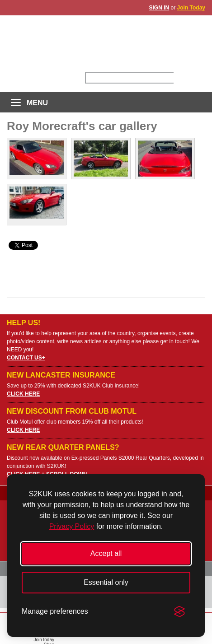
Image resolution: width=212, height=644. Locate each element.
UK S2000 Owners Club (106, 40)
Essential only (106, 582)
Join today (44, 640)
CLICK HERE (23, 394)
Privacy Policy (72, 526)
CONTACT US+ (26, 358)
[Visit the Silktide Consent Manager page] (179, 611)
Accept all (106, 553)
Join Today (191, 8)
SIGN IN (159, 8)
